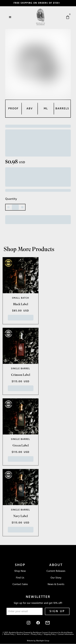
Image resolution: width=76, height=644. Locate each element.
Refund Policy (9, 634)
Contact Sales (20, 584)
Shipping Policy (50, 634)
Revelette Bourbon (16, 633)
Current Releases (56, 571)
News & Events (56, 584)
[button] (10, 17)
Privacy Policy (37, 634)
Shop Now (20, 571)
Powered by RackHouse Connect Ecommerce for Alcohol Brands (48, 633)
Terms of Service (23, 634)
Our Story (56, 578)
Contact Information (66, 634)
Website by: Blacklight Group (38, 641)
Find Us (20, 578)
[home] (40, 17)
